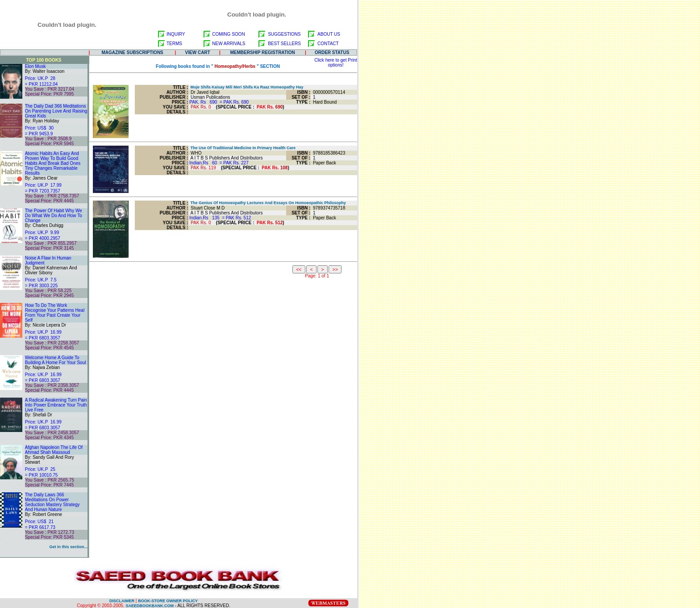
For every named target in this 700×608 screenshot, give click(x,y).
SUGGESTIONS (284, 34)
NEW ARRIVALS (229, 44)
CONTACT (328, 44)
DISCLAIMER (122, 601)
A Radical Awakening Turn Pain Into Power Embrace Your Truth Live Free (56, 405)
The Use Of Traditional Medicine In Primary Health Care (242, 148)
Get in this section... (68, 547)
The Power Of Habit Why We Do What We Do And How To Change (54, 216)
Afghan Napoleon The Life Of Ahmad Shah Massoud (54, 450)
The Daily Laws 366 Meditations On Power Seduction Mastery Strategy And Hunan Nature (52, 502)
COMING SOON (228, 34)
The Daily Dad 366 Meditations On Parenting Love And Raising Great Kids (56, 111)
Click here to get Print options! (336, 63)
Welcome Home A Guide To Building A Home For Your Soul (56, 360)
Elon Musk (35, 66)
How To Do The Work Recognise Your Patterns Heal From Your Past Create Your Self (55, 313)
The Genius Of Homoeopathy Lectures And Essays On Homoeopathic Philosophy (267, 203)
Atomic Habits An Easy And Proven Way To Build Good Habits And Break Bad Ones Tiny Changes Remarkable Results (53, 163)
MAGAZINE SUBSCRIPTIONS (132, 52)
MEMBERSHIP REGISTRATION (263, 52)
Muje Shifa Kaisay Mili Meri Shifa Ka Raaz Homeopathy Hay (246, 87)
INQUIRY (176, 34)
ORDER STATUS (332, 52)
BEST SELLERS (284, 44)
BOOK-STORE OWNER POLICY (168, 601)
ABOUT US (329, 34)
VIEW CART (198, 52)
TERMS (174, 44)
